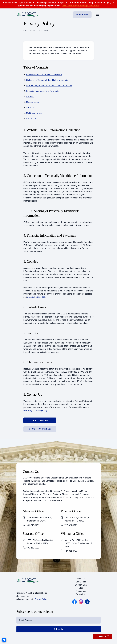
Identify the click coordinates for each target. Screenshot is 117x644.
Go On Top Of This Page (40, 430)
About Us (81, 581)
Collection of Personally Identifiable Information (48, 80)
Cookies (30, 97)
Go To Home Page (40, 421)
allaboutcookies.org (36, 297)
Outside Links (32, 102)
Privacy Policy (41, 601)
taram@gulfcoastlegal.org (35, 410)
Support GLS (81, 587)
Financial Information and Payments (43, 91)
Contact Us (31, 119)
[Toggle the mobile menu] (97, 15)
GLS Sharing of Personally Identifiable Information (49, 86)
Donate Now (82, 15)
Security (30, 108)
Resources (81, 593)
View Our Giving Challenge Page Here (80, 6)
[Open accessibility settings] (4, 640)
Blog (81, 590)
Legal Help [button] (81, 584)
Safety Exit (102, 636)
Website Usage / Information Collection (44, 75)
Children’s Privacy (34, 113)
